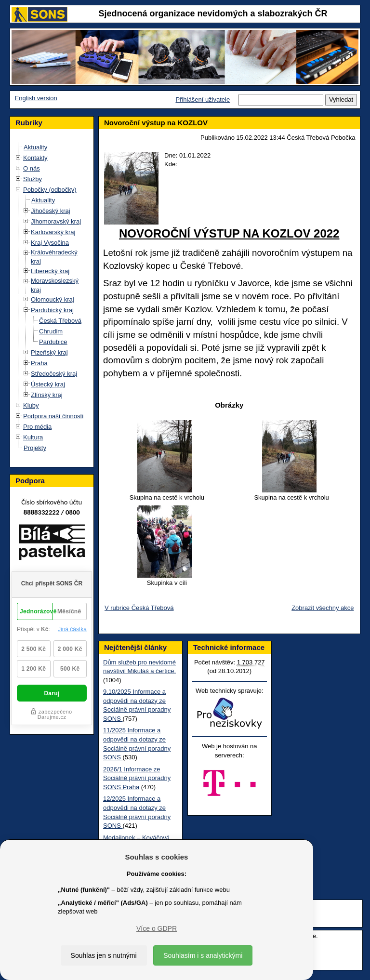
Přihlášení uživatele (203, 99)
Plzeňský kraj (49, 352)
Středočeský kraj (54, 374)
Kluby (31, 405)
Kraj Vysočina (50, 243)
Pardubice (53, 342)
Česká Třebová (60, 321)
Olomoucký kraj (53, 299)
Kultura (33, 437)
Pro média (37, 427)
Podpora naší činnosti (53, 416)
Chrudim (51, 331)
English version (36, 98)
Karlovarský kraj (53, 232)
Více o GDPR (157, 928)
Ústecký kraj (48, 384)
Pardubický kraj (52, 310)
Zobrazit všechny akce (323, 608)
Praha (39, 363)
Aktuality (35, 147)
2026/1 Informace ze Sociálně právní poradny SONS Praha (137, 778)
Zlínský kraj (47, 395)
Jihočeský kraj (51, 211)
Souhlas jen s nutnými (104, 955)
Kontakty (35, 158)
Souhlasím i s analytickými (203, 955)
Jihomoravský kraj (56, 221)
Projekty (35, 448)
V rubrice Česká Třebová (139, 608)
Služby (33, 179)
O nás (32, 168)
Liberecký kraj (50, 271)
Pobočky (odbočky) (50, 190)
